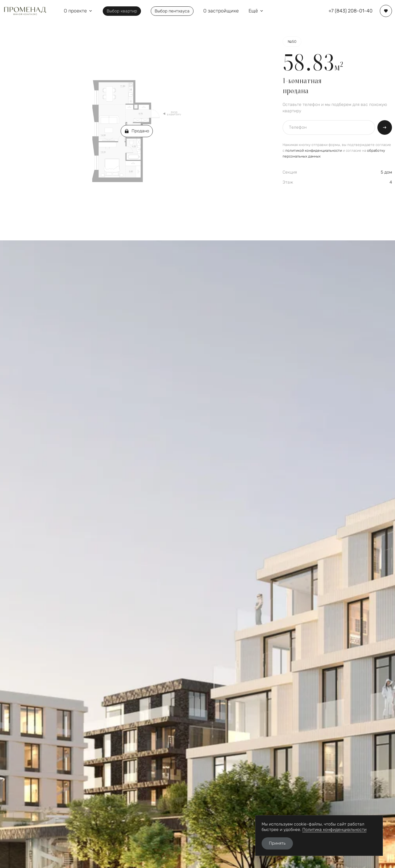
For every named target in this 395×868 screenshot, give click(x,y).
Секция (290, 172)
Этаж (288, 182)
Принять (277, 843)
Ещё (256, 11)
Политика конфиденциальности (334, 830)
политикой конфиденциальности (314, 151)
